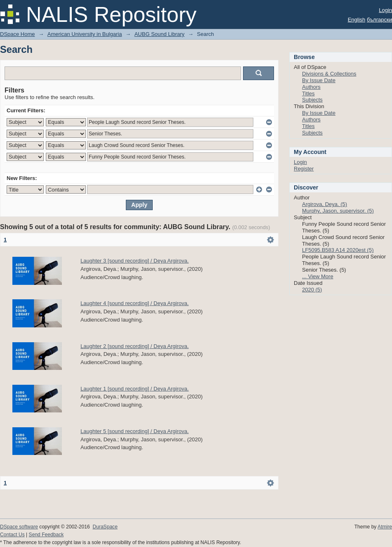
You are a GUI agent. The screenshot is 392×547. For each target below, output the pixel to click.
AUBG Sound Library (159, 34)
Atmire (385, 527)
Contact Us (12, 535)
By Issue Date (319, 80)
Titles (308, 94)
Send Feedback (46, 535)
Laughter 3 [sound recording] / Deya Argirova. (135, 261)
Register (304, 169)
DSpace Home (18, 34)
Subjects (312, 100)
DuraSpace (105, 527)
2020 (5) (312, 290)
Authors (311, 87)
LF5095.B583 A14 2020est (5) (338, 250)
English (357, 20)
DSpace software (19, 527)
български (379, 20)
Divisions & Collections (329, 74)
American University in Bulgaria (85, 34)
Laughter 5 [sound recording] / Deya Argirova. (135, 431)
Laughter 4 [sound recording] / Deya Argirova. (135, 303)
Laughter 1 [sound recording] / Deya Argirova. (135, 389)
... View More (318, 276)
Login (385, 10)
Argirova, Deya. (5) (325, 204)
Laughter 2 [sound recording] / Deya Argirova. (135, 346)
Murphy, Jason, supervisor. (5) (338, 211)
